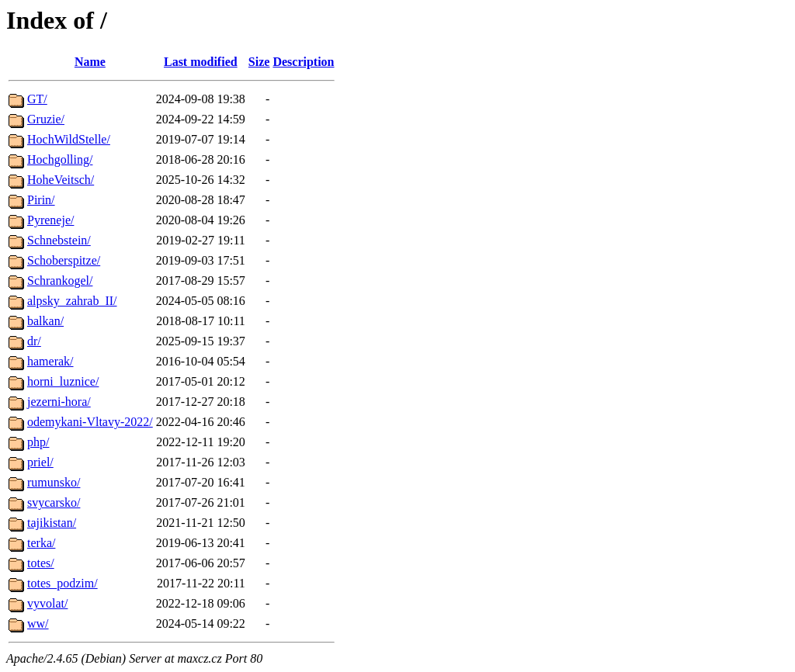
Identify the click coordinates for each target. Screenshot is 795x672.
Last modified (201, 62)
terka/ (41, 543)
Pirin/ (41, 200)
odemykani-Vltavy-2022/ (90, 422)
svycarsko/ (54, 502)
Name (90, 62)
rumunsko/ (54, 482)
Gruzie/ (46, 119)
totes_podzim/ (62, 583)
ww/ (38, 624)
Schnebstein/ (59, 240)
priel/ (40, 462)
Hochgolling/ (60, 159)
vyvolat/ (47, 603)
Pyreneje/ (50, 220)
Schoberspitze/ (64, 260)
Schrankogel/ (60, 281)
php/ (38, 442)
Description (303, 62)
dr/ (34, 341)
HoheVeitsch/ (61, 180)
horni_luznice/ (63, 381)
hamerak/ (50, 361)
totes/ (41, 563)
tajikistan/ (52, 523)
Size (259, 62)
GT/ (37, 99)
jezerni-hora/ (59, 402)
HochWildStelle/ (69, 139)
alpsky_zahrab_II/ (72, 301)
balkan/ (45, 321)
